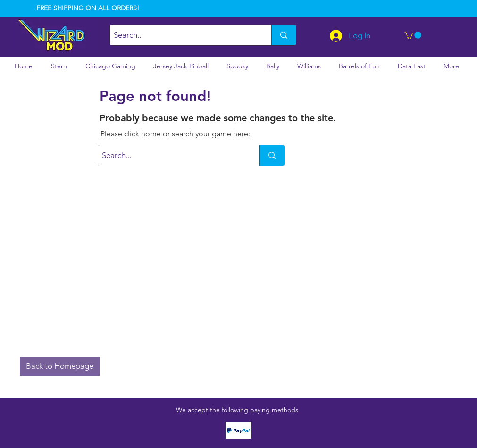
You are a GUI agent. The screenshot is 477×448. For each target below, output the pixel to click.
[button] (413, 35)
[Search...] (183, 35)
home (151, 134)
